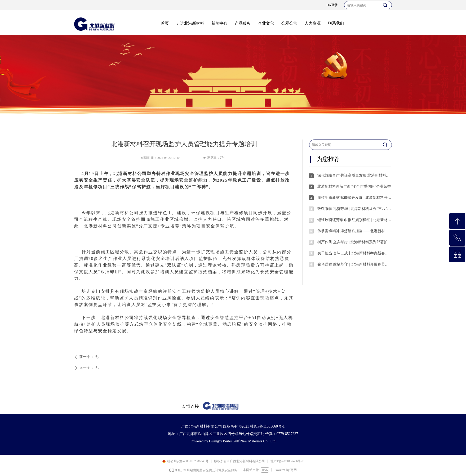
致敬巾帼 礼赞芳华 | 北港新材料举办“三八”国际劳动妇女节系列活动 (354, 209)
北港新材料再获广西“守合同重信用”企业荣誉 (354, 187)
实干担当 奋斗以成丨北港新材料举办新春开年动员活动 (354, 253)
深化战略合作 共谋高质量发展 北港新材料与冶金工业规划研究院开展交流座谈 (354, 175)
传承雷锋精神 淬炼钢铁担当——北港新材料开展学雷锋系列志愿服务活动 (354, 231)
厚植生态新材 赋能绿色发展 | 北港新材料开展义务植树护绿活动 (354, 198)
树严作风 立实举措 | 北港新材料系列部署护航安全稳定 (354, 242)
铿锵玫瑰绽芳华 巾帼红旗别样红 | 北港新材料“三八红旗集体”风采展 (354, 220)
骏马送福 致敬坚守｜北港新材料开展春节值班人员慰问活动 (354, 264)
